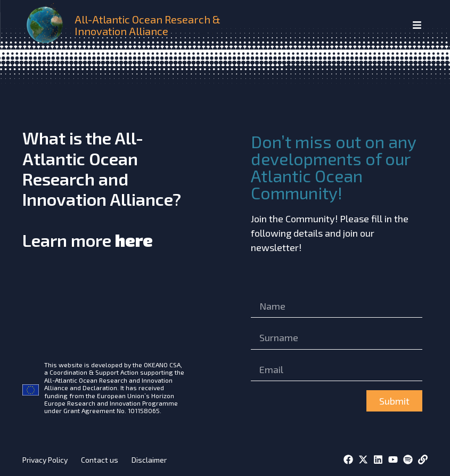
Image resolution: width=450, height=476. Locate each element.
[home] (46, 25)
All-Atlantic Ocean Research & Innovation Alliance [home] (148, 25)
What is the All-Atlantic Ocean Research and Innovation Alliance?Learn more (102, 189)
